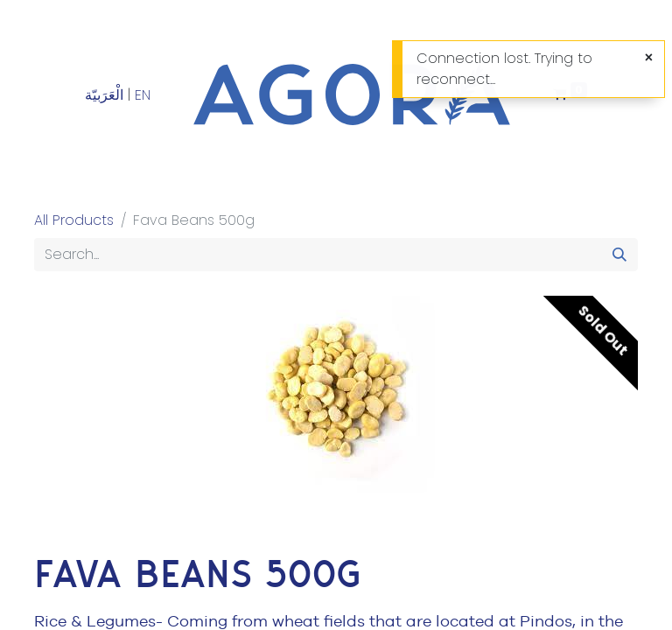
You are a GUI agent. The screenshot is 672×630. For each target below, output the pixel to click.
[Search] (619, 255)
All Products (74, 220)
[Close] (649, 58)
